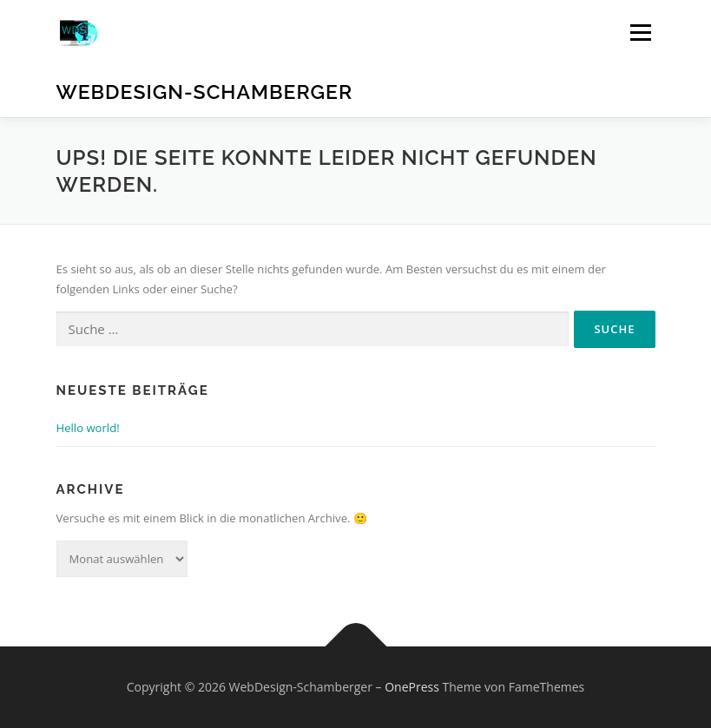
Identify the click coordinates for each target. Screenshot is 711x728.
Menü (640, 32)
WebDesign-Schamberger (205, 92)
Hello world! (88, 428)
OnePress (412, 687)
